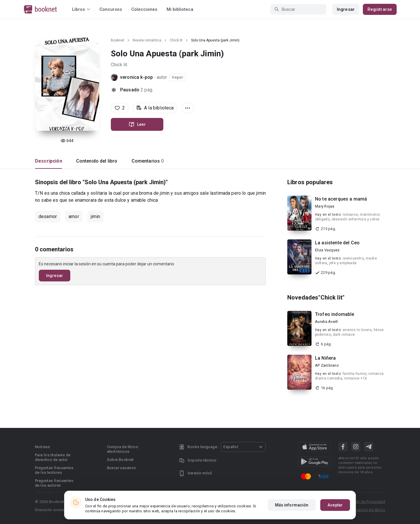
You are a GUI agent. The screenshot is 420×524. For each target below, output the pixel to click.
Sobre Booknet (120, 460)
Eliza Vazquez (327, 250)
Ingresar (346, 9)
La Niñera (325, 358)
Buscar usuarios (121, 468)
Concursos (111, 9)
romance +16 (356, 378)
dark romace (344, 335)
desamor (48, 216)
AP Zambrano (327, 365)
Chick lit (176, 40)
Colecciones (144, 9)
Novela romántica (147, 40)
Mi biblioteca (180, 9)
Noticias (42, 447)
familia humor (355, 374)
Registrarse (380, 9)
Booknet (118, 40)
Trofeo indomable (335, 314)
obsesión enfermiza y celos (356, 219)
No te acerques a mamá (341, 199)
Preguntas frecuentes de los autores (54, 483)
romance (350, 215)
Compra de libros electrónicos (123, 449)
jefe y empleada (343, 263)
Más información (292, 505)
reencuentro (353, 258)
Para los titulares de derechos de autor (53, 457)
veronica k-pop (136, 77)
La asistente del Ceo (337, 243)
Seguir (177, 77)
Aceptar (335, 505)
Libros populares (310, 182)
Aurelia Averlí (327, 322)
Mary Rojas (325, 206)
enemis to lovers (357, 330)
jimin (96, 216)
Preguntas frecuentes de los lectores (54, 470)
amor (74, 216)
